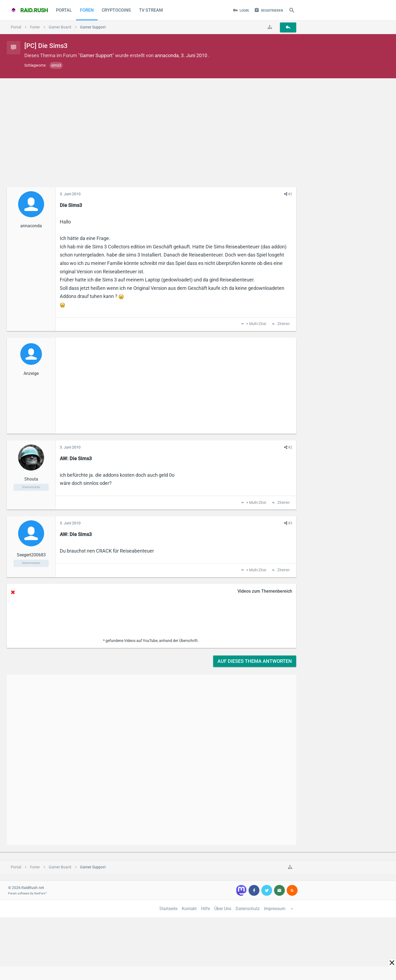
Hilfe (205, 909)
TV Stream (151, 10)
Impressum (275, 909)
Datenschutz (248, 909)
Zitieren (283, 324)
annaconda (167, 55)
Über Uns (223, 909)
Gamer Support (96, 55)
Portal (64, 10)
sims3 (56, 65)
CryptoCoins (116, 10)
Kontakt (189, 909)
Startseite (168, 909)
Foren (87, 10)
